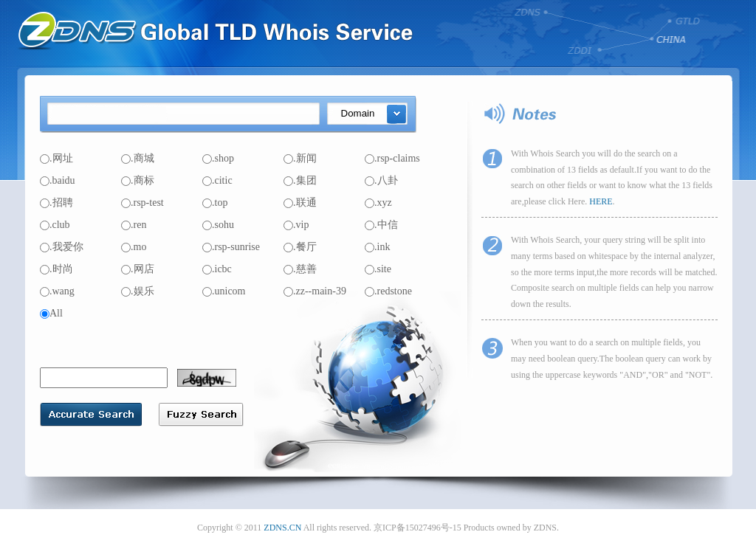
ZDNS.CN (282, 528)
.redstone (388, 291)
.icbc (217, 269)
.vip (296, 225)
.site (378, 269)
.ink (377, 247)
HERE (601, 201)
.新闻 (300, 158)
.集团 (300, 180)
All (51, 313)
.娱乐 (138, 291)
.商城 (138, 158)
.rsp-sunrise (231, 247)
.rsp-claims (392, 158)
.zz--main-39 (315, 291)
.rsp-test (142, 203)
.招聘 (56, 203)
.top (215, 203)
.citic (217, 180)
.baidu (58, 180)
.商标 (138, 180)
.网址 (56, 158)
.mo (134, 247)
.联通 (300, 203)
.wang (57, 291)
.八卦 (381, 180)
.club (55, 225)
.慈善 (300, 269)
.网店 (138, 269)
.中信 (381, 225)
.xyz (378, 203)
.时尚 (56, 269)
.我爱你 (62, 247)
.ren (134, 225)
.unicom (224, 291)
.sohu (218, 225)
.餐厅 (300, 247)
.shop (218, 158)
